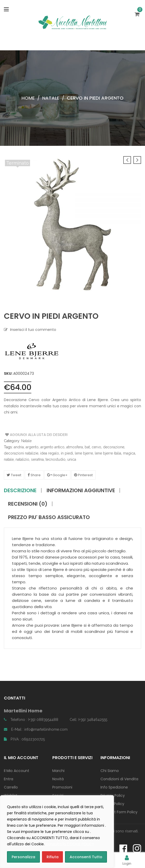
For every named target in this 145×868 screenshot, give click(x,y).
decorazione (114, 447)
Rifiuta (53, 857)
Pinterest (83, 475)
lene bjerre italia (108, 453)
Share (34, 475)
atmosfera (75, 447)
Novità (58, 779)
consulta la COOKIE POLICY (70, 844)
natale (9, 459)
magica (129, 453)
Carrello (11, 787)
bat (87, 447)
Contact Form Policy (119, 812)
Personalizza (23, 857)
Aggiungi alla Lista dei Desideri (25, 435)
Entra (9, 779)
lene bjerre (84, 453)
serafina (37, 459)
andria (19, 447)
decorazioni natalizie (21, 453)
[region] (57, 832)
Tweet (14, 475)
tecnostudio (56, 459)
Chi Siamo (110, 771)
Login (127, 860)
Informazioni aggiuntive (81, 490)
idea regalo (50, 453)
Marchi (58, 771)
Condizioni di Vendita (119, 779)
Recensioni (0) (28, 504)
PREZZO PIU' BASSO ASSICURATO (49, 517)
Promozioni (62, 787)
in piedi (67, 453)
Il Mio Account (17, 771)
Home (28, 98)
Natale (51, 98)
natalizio (22, 459)
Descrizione (20, 490)
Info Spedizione (114, 787)
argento (32, 447)
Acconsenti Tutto (86, 857)
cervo (96, 447)
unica (72, 459)
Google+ (57, 475)
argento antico (52, 447)
